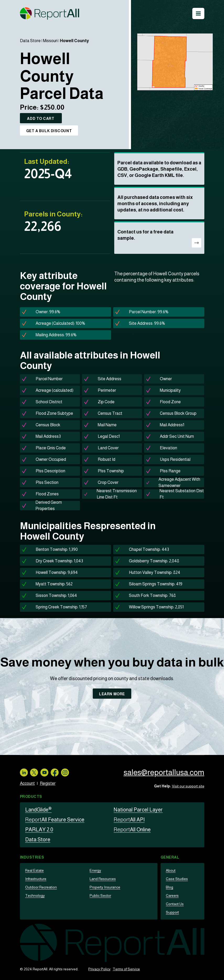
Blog (170, 887)
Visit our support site (188, 786)
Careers (172, 895)
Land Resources (103, 879)
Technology (35, 895)
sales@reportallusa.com (164, 772)
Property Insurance (105, 887)
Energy (95, 870)
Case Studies (177, 879)
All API (129, 820)
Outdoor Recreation (41, 887)
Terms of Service (126, 969)
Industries (32, 857)
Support (172, 912)
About (171, 870)
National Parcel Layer (138, 810)
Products (31, 797)
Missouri (50, 41)
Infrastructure (36, 879)
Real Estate (34, 870)
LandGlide (38, 810)
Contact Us (175, 904)
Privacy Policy (99, 969)
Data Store (30, 41)
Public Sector (100, 895)
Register (48, 783)
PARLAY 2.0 (39, 830)
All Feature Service (55, 820)
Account (27, 783)
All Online (132, 830)
